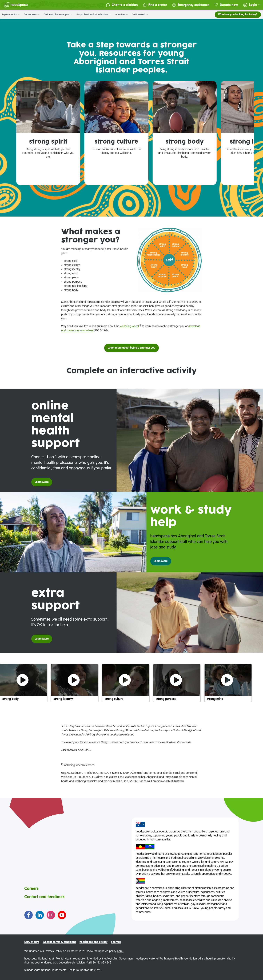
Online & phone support (58, 15)
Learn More (42, 482)
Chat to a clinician (122, 5)
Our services (32, 15)
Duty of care (32, 942)
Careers (31, 889)
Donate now (226, 5)
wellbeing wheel (129, 326)
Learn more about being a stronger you (131, 348)
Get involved (140, 15)
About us (121, 15)
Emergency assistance (191, 5)
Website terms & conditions (59, 942)
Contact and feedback (44, 897)
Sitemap (116, 942)
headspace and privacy (93, 942)
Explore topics (11, 15)
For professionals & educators (94, 15)
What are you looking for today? (238, 15)
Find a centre (155, 5)
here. (120, 951)
